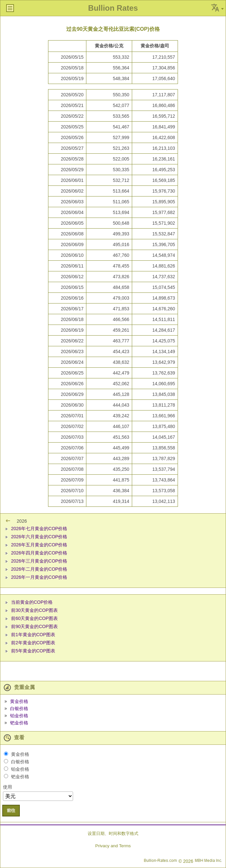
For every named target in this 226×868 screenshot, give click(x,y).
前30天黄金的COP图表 (34, 610)
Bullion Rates (113, 8)
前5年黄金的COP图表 (33, 651)
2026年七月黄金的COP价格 (39, 529)
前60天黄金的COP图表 (34, 618)
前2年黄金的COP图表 (33, 643)
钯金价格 (19, 723)
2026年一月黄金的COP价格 (39, 577)
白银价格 (19, 708)
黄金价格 (19, 701)
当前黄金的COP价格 (32, 602)
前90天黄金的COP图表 (34, 626)
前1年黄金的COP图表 (33, 635)
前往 (11, 810)
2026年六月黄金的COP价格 (39, 537)
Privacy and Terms (113, 846)
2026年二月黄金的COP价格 (39, 569)
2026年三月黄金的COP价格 (39, 561)
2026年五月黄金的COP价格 (39, 545)
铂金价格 (19, 716)
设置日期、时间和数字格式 (113, 833)
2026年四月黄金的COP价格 (39, 553)
